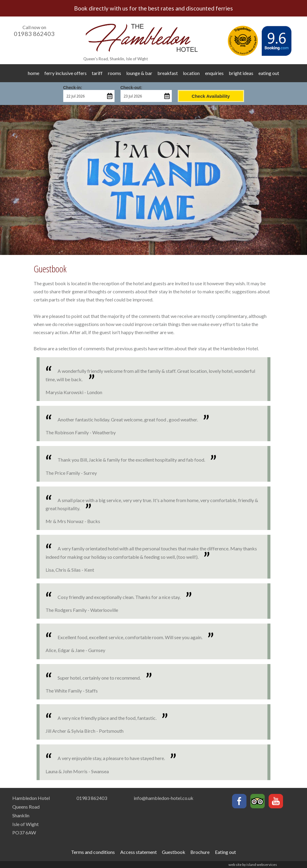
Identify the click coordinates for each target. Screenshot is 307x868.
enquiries (214, 73)
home (34, 73)
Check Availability (211, 96)
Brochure (200, 852)
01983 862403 (34, 34)
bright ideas (241, 73)
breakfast (168, 73)
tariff (97, 73)
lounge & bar (139, 73)
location (191, 73)
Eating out (225, 852)
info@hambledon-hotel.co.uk (164, 798)
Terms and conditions (93, 852)
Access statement (139, 852)
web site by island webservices (253, 865)
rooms (115, 73)
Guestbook (174, 852)
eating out (269, 73)
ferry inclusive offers (66, 73)
